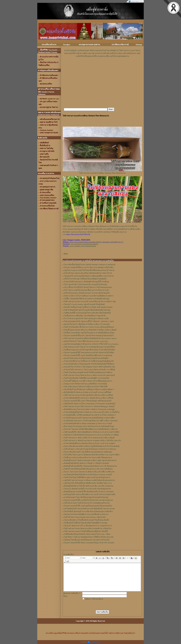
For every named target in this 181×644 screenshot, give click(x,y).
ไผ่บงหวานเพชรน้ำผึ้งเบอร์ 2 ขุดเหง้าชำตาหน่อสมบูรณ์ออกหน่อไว (89, 336)
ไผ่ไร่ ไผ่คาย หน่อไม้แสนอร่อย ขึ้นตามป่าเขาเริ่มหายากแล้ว (87, 290)
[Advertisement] (102, 65)
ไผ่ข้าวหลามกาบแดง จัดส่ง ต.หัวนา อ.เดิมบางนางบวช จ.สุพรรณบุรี (89, 375)
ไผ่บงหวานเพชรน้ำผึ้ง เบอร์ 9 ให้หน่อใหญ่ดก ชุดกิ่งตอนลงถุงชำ (88, 401)
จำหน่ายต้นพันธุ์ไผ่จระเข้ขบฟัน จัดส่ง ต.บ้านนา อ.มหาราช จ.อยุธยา (90, 443)
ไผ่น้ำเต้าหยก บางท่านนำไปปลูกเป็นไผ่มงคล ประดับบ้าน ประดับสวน (90, 449)
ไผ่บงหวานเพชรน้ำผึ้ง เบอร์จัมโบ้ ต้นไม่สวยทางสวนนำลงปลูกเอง (88, 500)
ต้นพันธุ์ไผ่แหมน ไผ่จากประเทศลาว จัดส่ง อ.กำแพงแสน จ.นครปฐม (89, 409)
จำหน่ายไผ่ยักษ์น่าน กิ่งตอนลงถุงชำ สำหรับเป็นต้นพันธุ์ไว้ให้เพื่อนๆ (89, 364)
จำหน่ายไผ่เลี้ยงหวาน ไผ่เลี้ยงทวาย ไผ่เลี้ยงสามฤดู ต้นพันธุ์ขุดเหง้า (89, 361)
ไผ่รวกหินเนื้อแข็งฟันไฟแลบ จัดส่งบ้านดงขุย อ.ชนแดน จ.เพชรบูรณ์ (90, 265)
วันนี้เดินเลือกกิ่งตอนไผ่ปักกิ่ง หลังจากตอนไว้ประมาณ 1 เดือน (87, 534)
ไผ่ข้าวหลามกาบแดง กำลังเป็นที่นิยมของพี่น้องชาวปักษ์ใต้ (86, 531)
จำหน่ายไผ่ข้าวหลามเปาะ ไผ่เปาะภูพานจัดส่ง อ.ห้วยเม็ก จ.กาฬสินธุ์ (89, 370)
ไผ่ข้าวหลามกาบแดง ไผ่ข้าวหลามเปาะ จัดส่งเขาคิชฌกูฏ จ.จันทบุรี (89, 406)
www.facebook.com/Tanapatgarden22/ (85, 244)
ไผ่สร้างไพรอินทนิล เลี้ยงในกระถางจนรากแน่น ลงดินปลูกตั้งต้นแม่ (89, 327)
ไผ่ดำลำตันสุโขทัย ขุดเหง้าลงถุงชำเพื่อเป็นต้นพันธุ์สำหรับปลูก (87, 310)
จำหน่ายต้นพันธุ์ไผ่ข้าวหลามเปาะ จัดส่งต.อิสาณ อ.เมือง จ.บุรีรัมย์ (89, 398)
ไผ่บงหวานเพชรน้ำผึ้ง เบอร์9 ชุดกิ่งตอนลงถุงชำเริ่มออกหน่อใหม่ (88, 506)
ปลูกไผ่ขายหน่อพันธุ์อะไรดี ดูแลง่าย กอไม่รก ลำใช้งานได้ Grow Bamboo (91, 344)
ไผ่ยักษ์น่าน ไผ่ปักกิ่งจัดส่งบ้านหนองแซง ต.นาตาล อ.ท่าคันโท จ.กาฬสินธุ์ (91, 435)
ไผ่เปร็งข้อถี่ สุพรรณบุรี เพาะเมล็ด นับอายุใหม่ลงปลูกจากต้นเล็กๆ (88, 511)
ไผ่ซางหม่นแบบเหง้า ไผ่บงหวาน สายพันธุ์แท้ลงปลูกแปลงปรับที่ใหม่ (89, 347)
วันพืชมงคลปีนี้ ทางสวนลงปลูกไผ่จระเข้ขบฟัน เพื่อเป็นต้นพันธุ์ (87, 313)
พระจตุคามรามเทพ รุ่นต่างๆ (89, 45)
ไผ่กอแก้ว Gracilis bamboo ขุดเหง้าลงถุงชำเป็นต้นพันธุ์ (84, 304)
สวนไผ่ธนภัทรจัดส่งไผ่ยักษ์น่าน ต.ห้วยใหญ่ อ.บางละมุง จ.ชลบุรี (88, 475)
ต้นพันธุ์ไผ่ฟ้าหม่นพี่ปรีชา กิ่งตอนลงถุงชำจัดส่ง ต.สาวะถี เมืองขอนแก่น (90, 466)
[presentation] (100, 605)
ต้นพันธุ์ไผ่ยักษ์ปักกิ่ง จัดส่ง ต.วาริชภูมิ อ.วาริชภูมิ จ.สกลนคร (87, 463)
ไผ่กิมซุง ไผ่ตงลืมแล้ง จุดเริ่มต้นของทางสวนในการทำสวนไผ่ (87, 540)
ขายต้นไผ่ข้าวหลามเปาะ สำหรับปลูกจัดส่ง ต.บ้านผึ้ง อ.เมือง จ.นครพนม (91, 421)
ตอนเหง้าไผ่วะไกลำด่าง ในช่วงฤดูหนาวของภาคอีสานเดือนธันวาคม (89, 367)
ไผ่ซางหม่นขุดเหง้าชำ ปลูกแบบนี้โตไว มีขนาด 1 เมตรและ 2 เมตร (89, 321)
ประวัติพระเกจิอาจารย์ (120, 45)
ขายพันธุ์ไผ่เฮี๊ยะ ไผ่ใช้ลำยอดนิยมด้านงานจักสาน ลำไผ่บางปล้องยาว (90, 415)
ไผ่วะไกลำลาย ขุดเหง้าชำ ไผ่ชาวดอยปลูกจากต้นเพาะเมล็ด (86, 319)
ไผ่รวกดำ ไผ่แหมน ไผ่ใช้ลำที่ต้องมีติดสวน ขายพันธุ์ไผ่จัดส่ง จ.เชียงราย (91, 429)
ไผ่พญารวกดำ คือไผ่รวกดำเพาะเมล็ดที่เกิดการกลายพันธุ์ (85, 384)
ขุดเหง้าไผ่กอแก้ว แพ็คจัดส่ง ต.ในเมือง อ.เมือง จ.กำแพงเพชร (87, 324)
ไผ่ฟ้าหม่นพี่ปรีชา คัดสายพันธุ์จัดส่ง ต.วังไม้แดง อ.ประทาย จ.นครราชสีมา (92, 432)
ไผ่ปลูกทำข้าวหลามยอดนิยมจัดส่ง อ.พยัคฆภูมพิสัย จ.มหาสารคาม (89, 276)
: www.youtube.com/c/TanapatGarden (79, 246)
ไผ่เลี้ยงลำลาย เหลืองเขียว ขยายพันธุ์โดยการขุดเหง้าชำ (85, 316)
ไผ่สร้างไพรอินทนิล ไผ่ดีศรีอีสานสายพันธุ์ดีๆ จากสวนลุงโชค (87, 378)
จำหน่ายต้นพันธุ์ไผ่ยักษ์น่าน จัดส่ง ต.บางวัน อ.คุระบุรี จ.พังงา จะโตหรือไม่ (92, 412)
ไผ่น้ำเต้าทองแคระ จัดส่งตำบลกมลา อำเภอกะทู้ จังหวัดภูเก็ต (87, 293)
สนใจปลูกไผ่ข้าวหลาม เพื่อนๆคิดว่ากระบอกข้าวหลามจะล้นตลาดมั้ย (90, 494)
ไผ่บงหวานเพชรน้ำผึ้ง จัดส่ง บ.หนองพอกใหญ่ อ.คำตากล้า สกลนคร (89, 543)
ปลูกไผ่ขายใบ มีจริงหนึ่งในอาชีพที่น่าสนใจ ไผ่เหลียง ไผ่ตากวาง (88, 483)
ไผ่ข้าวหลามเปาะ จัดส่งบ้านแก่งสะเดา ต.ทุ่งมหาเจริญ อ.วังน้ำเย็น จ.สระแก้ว (93, 441)
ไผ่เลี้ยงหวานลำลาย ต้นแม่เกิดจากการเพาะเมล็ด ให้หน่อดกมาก (88, 458)
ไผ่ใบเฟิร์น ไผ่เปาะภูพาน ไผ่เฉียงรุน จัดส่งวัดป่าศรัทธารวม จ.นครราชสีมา (92, 455)
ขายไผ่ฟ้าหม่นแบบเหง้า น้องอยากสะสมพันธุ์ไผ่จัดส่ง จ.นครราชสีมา (90, 418)
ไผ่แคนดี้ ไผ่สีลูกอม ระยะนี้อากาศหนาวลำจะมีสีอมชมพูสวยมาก (88, 381)
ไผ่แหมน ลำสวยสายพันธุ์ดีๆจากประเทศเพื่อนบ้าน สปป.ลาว (86, 514)
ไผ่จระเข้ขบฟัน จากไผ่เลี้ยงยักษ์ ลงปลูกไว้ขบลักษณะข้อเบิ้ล (86, 520)
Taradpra (67, 45)
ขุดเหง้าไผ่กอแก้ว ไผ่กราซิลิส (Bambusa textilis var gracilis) (86, 341)
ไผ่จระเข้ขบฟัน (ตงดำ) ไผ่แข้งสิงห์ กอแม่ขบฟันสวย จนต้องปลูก (88, 452)
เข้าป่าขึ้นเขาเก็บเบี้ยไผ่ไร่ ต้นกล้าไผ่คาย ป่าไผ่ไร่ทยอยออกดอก (88, 287)
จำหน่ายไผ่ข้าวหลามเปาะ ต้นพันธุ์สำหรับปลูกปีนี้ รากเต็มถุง (87, 282)
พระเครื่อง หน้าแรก (49, 45)
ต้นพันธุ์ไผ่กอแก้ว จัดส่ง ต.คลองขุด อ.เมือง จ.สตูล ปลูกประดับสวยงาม (90, 460)
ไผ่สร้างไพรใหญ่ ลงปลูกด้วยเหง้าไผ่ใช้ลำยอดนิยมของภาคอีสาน (88, 372)
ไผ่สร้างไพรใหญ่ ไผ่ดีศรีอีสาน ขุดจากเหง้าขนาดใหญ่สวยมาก (87, 477)
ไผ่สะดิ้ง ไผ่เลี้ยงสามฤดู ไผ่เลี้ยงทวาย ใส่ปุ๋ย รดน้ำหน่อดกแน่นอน (88, 307)
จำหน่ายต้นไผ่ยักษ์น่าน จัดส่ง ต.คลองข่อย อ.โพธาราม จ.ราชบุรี (88, 424)
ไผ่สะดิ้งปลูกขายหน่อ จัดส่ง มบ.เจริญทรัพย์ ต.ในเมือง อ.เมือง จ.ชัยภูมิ (90, 330)
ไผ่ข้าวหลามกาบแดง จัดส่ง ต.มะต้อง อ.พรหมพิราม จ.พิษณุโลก (88, 528)
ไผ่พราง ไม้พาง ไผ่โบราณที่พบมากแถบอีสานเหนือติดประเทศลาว (89, 296)
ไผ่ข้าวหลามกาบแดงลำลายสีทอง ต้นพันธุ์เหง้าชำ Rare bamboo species (90, 338)
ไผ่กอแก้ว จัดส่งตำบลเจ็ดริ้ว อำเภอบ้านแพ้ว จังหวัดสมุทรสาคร (88, 489)
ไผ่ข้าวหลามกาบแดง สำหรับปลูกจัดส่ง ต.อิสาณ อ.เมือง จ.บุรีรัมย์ (88, 395)
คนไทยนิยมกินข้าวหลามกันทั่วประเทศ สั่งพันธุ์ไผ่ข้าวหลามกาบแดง (89, 509)
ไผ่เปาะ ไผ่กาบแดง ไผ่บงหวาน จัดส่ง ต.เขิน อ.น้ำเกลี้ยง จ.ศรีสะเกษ (89, 472)
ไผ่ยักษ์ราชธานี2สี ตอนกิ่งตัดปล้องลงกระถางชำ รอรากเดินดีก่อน (88, 469)
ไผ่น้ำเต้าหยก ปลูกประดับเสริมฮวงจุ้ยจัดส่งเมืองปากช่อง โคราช (88, 273)
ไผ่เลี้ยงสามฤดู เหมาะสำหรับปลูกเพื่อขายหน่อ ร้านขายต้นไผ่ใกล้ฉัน (89, 350)
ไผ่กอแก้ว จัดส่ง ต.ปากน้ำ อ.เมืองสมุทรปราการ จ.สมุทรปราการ (88, 526)
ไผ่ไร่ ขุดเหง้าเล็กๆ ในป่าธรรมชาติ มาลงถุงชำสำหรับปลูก (86, 284)
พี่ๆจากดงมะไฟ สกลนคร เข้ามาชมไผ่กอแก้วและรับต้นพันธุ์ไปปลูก (89, 426)
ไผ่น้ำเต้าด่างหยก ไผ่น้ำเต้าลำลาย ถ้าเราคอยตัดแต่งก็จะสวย (87, 503)
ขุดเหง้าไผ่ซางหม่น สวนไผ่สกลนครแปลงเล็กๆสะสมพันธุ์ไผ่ (86, 358)
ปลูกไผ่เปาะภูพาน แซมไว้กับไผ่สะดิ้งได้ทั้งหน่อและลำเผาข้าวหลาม (89, 270)
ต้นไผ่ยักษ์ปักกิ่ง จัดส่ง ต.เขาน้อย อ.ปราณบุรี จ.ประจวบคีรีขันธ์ (88, 392)
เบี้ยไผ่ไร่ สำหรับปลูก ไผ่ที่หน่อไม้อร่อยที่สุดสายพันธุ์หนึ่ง (85, 279)
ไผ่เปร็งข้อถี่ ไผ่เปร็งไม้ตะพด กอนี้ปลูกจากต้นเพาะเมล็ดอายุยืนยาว (89, 389)
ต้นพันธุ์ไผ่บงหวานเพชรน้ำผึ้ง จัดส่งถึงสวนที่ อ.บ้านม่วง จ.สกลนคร (89, 492)
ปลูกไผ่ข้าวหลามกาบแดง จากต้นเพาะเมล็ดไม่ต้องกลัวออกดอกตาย (89, 480)
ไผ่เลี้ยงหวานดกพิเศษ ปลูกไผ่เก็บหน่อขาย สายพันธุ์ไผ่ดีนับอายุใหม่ (89, 333)
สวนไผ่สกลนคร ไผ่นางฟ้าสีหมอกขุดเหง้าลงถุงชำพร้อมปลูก (86, 497)
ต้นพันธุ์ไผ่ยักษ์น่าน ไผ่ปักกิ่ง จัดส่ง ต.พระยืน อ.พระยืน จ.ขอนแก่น (89, 486)
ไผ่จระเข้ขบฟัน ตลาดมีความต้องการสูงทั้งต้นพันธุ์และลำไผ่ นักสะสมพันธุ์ (92, 446)
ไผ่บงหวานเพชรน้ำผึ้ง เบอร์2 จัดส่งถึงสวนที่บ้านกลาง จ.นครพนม (88, 355)
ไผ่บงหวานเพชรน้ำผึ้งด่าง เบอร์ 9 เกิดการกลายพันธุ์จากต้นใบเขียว (89, 267)
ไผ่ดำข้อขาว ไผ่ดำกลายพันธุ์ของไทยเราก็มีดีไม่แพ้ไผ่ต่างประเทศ (89, 537)
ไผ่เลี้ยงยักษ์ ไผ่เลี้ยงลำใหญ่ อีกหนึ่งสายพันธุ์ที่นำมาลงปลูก (86, 523)
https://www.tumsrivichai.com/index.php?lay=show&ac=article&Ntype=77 (97, 242)
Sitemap (139, 45)
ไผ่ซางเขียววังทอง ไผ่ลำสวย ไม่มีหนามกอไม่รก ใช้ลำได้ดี (86, 387)
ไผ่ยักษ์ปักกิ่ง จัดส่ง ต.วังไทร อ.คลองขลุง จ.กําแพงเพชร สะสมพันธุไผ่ (90, 404)
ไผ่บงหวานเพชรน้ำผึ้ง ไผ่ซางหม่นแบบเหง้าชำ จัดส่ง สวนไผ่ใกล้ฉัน (89, 353)
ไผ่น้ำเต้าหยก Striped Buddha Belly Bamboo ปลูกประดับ (85, 517)
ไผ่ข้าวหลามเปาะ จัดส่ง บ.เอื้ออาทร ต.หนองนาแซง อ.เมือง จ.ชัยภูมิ (89, 438)
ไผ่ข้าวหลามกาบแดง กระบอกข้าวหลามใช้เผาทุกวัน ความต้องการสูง (90, 301)
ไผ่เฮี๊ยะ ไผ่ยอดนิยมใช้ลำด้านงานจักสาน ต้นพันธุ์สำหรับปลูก (87, 299)
